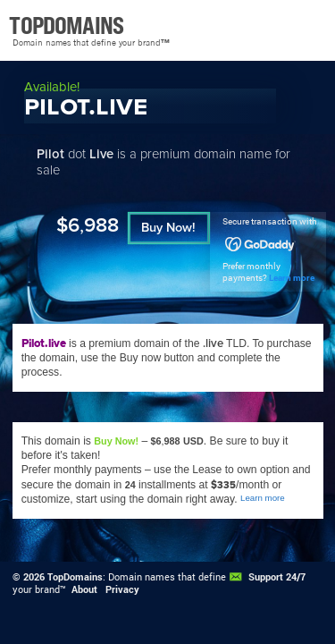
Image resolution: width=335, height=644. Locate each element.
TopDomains (75, 577)
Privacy (122, 589)
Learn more (292, 278)
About (84, 589)
